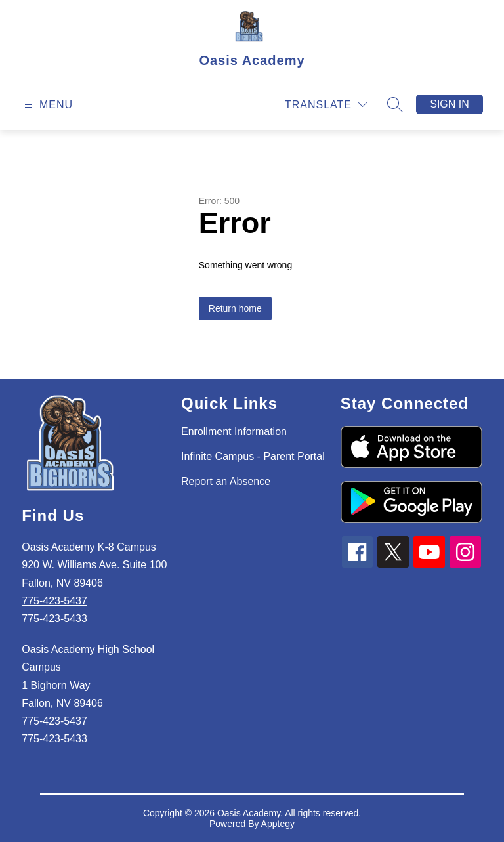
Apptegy (278, 824)
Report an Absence (226, 481)
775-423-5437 (54, 601)
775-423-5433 (54, 619)
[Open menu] (47, 105)
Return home (235, 308)
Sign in (450, 104)
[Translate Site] (326, 105)
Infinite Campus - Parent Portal (253, 456)
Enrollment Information (234, 432)
